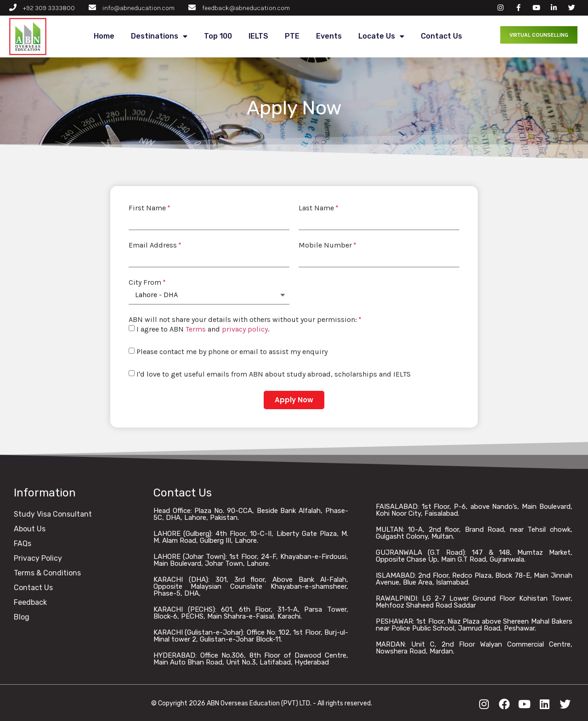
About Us (30, 529)
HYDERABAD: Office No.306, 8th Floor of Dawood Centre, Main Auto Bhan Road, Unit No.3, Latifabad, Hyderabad (251, 659)
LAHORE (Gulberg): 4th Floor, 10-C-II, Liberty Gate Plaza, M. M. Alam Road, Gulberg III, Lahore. (251, 537)
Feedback (30, 602)
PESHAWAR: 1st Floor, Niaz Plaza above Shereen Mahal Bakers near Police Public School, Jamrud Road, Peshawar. (474, 625)
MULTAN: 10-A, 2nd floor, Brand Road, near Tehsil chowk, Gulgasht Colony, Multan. (474, 533)
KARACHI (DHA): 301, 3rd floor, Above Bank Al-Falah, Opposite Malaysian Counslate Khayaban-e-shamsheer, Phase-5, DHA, (251, 586)
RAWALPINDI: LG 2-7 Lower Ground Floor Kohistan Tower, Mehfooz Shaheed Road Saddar (474, 602)
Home (104, 36)
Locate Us (381, 37)
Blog (22, 617)
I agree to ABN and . (203, 329)
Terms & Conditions (47, 573)
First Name (147, 208)
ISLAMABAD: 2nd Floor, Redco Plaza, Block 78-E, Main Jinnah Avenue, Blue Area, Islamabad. (474, 579)
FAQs (23, 544)
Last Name (316, 208)
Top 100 (218, 36)
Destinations (159, 37)
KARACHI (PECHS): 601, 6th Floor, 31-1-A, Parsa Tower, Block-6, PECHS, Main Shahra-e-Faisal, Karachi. (251, 613)
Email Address (153, 245)
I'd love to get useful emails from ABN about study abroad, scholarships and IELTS (274, 374)
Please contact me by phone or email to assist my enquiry (232, 352)
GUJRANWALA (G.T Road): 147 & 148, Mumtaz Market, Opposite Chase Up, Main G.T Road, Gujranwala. (474, 556)
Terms (196, 329)
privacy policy (245, 329)
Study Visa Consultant (53, 514)
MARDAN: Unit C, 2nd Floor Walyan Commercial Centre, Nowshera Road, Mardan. (474, 648)
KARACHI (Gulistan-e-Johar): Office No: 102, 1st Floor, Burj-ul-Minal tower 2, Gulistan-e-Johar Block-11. (251, 636)
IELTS (258, 36)
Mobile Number (325, 245)
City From (145, 282)
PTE (292, 36)
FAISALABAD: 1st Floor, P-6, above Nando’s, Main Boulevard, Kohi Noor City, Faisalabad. (474, 510)
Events (329, 36)
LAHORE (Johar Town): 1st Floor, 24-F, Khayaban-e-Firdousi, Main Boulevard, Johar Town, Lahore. (251, 560)
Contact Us (441, 36)
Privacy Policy (38, 558)
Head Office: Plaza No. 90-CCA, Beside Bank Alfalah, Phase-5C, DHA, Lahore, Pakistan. (251, 514)
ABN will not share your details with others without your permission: (243, 320)
